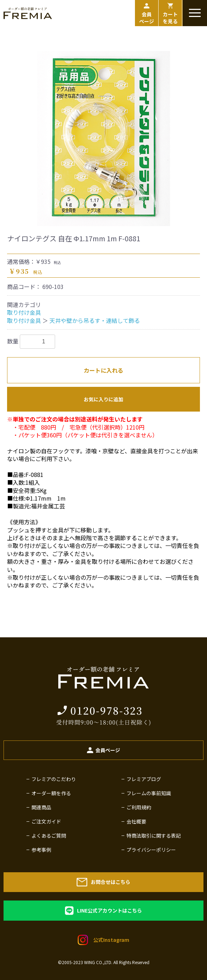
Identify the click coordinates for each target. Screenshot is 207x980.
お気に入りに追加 (103, 399)
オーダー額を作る (51, 793)
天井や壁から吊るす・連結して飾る (95, 320)
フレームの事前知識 (149, 793)
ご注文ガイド (46, 821)
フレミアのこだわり (54, 779)
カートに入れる (103, 370)
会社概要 (136, 821)
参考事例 (41, 850)
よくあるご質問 (49, 836)
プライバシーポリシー (151, 850)
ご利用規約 (139, 807)
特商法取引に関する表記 (154, 836)
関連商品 (41, 807)
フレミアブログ (144, 779)
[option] (103, 137)
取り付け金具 (24, 312)
